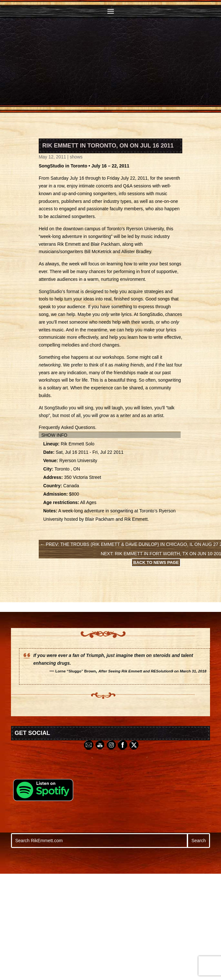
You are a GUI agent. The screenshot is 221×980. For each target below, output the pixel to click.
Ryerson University (145, 229)
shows (76, 157)
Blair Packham (105, 244)
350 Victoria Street (82, 477)
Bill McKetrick (98, 252)
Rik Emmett (69, 244)
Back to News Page (156, 562)
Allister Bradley (136, 252)
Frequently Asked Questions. (68, 427)
